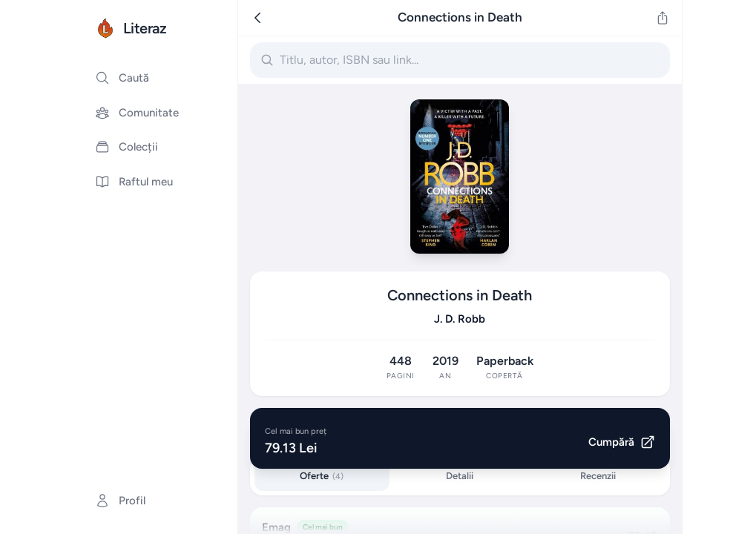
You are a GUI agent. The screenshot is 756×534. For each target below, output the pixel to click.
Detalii (460, 476)
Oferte (322, 476)
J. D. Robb (460, 319)
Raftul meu (134, 182)
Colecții (126, 147)
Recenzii (598, 476)
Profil (120, 501)
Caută (122, 78)
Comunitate (137, 113)
